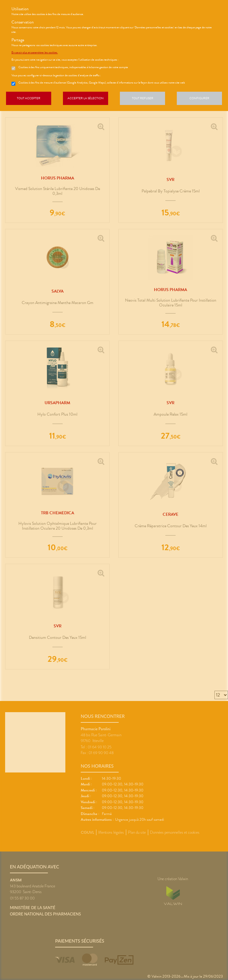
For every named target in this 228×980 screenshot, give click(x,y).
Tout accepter (29, 98)
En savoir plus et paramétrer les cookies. (35, 52)
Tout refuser (143, 98)
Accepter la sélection (86, 98)
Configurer (199, 98)
